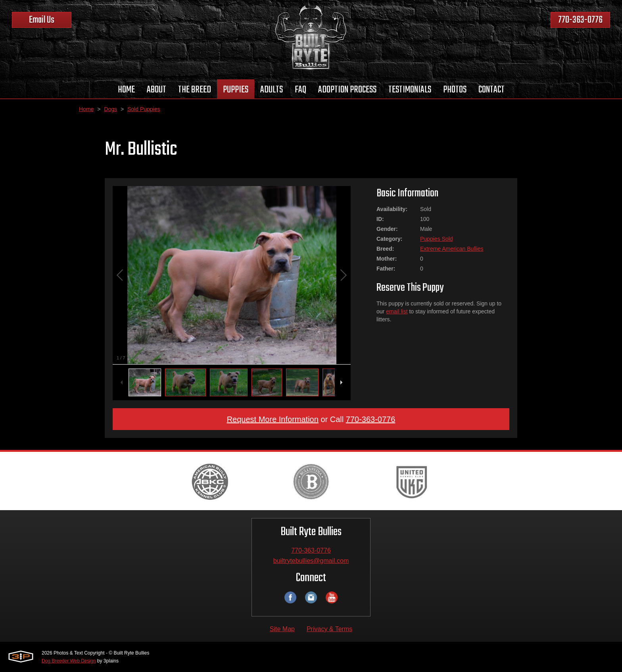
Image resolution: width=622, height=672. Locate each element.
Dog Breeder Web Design (69, 661)
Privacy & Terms (329, 629)
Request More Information (273, 419)
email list (397, 311)
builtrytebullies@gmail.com (311, 561)
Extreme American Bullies (452, 249)
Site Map (282, 629)
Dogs (110, 109)
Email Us (42, 20)
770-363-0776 (580, 20)
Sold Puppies (144, 109)
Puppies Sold (437, 239)
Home (86, 109)
